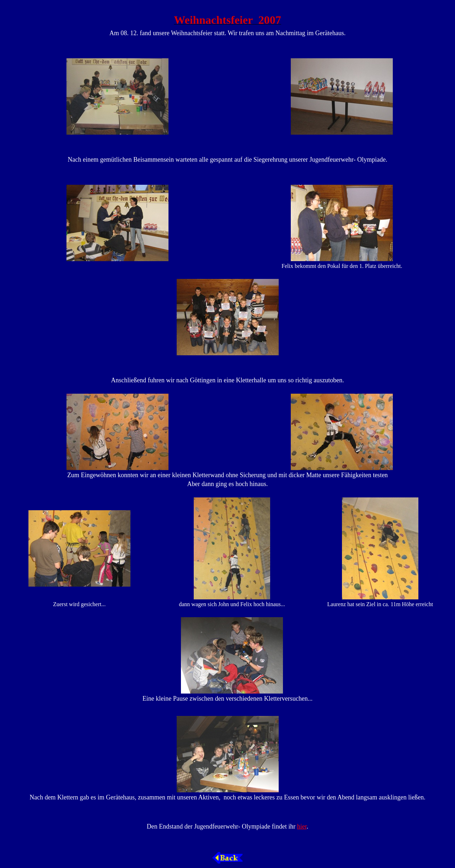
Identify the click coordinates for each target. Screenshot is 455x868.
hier (302, 826)
